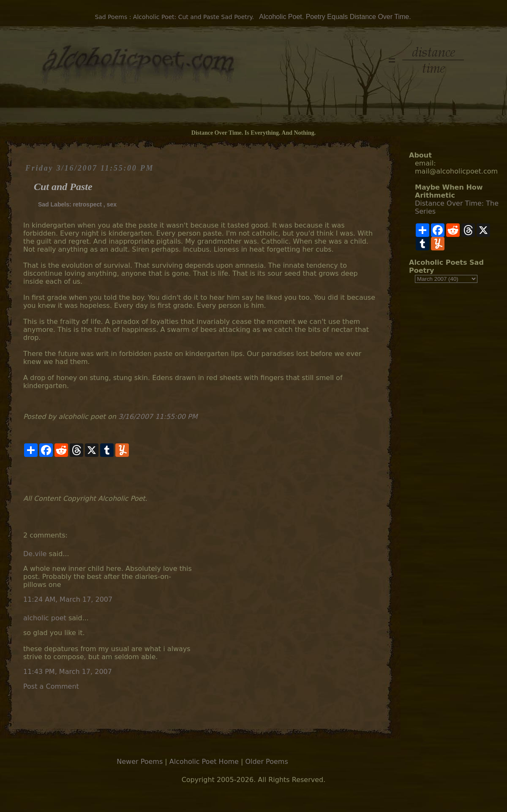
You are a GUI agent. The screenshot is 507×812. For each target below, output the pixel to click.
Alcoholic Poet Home (204, 762)
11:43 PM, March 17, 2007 (68, 672)
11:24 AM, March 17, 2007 (68, 599)
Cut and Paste (63, 187)
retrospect (87, 204)
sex (112, 204)
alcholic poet (45, 618)
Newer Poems (140, 762)
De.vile (35, 554)
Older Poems (266, 762)
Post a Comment (51, 686)
